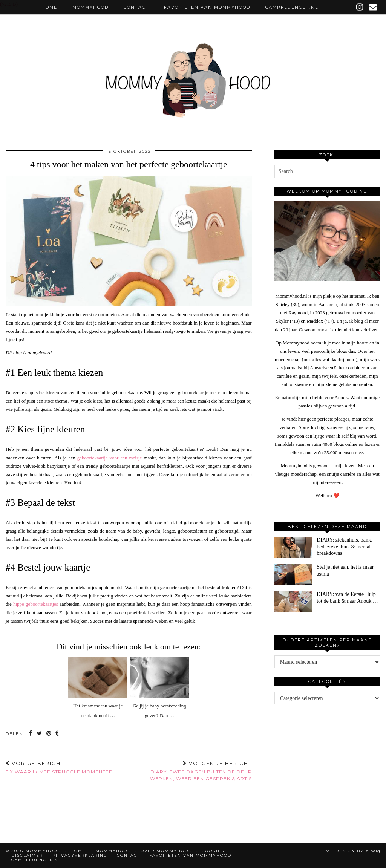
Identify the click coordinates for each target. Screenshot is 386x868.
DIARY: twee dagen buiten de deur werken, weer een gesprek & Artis (190, 771)
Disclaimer (27, 855)
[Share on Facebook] (31, 734)
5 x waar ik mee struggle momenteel (61, 767)
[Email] (373, 7)
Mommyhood (90, 7)
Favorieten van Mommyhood (207, 7)
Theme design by (348, 851)
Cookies (213, 851)
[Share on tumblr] (58, 734)
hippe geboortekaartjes (36, 604)
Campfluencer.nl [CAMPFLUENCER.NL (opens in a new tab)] (292, 7)
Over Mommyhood (166, 851)
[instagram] (360, 7)
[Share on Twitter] (40, 734)
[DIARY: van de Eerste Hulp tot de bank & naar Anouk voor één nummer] (293, 602)
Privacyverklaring (80, 855)
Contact (136, 7)
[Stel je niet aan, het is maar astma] (293, 575)
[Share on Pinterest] (49, 734)
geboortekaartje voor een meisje (110, 458)
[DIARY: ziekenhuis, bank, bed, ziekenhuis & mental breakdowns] (293, 547)
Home (49, 7)
